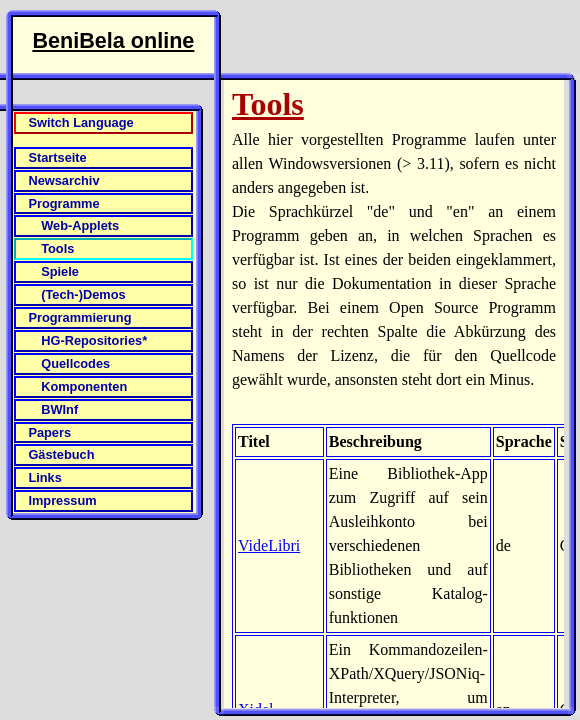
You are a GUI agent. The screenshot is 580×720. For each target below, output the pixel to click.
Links (44, 477)
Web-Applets (80, 225)
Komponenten (84, 386)
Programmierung (79, 317)
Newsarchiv (63, 180)
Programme (63, 203)
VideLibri (269, 545)
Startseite (57, 157)
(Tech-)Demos (83, 294)
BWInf (59, 409)
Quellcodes (75, 363)
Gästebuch (61, 454)
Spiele (60, 271)
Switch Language (80, 122)
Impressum (62, 500)
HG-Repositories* (94, 340)
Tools (57, 248)
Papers (49, 432)
